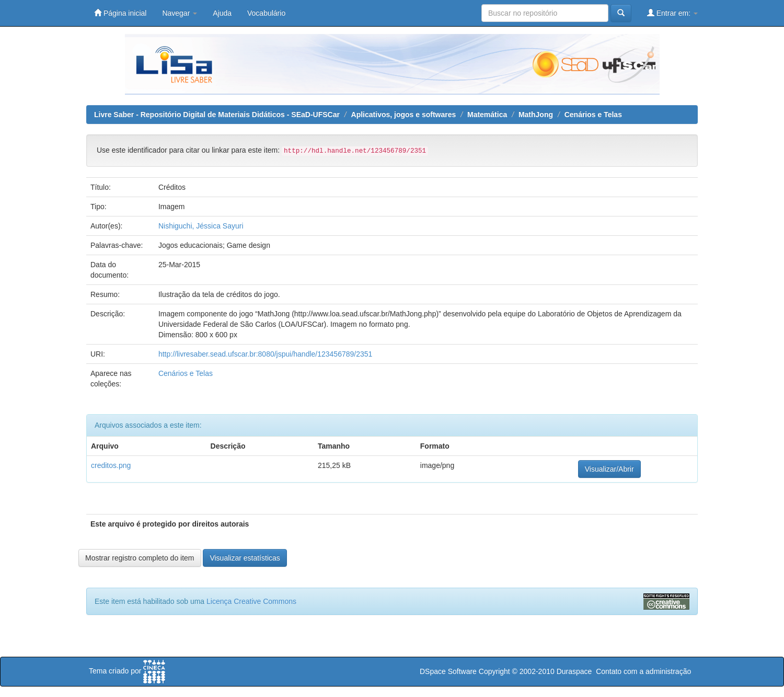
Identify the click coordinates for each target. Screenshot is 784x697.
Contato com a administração (643, 671)
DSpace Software (448, 671)
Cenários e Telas (593, 115)
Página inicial (120, 13)
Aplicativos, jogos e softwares (404, 115)
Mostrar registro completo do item (140, 558)
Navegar (180, 13)
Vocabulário (266, 13)
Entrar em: (672, 13)
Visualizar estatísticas (245, 558)
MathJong (536, 115)
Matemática (487, 115)
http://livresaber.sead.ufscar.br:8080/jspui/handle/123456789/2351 (265, 354)
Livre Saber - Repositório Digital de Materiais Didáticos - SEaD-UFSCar (217, 115)
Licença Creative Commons (251, 601)
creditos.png (111, 465)
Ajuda (222, 13)
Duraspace (574, 671)
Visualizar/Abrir (609, 469)
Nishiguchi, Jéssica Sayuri (201, 226)
